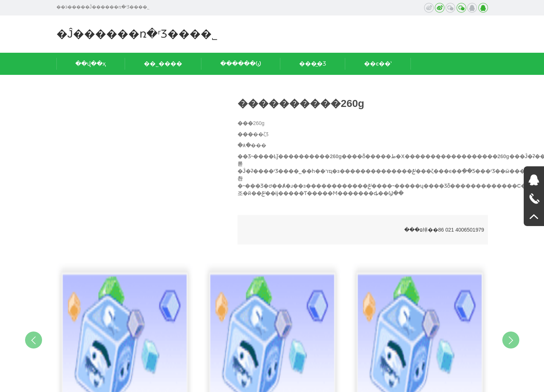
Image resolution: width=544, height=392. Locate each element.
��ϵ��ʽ (378, 64)
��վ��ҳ (91, 64)
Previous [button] (34, 340)
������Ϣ (241, 64)
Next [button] (511, 340)
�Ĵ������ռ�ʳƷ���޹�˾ (137, 34)
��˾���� (163, 64)
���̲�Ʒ (313, 64)
